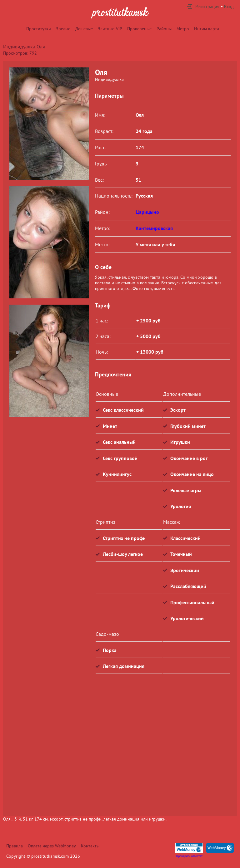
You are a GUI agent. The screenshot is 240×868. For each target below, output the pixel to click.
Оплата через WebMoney (52, 846)
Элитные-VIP (110, 29)
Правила (15, 846)
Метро (183, 29)
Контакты (90, 846)
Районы (164, 29)
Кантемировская (154, 228)
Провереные (139, 29)
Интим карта (207, 29)
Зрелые (63, 29)
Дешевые (84, 29)
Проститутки (39, 29)
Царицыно (147, 212)
